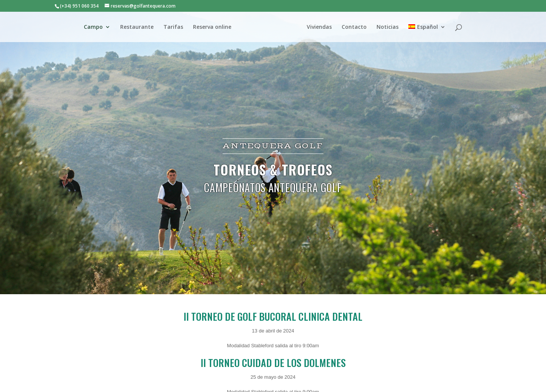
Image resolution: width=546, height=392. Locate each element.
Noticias (388, 27)
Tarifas (173, 27)
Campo (93, 27)
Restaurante (137, 27)
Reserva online (212, 27)
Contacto (354, 27)
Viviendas (319, 27)
